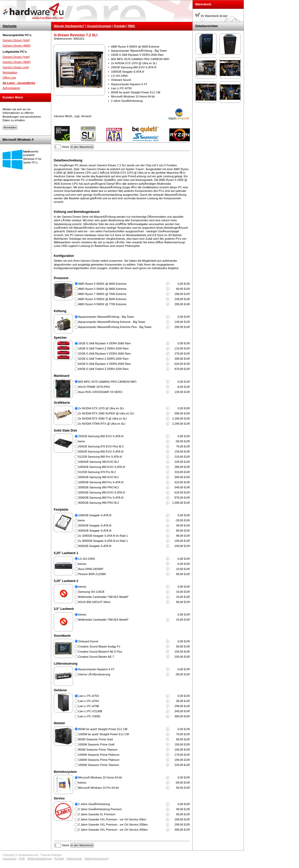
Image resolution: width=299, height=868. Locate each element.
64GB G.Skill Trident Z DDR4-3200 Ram (103, 369)
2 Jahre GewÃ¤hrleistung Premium (100, 809)
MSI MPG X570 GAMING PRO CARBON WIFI (107, 382)
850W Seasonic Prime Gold (95, 739)
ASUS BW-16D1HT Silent (94, 602)
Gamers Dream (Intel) (16, 40)
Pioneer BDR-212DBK (92, 574)
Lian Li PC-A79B (89, 706)
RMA (132, 26)
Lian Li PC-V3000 (89, 716)
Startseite (10, 26)
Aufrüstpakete (11, 88)
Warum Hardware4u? (69, 26)
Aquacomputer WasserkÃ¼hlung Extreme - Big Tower (112, 322)
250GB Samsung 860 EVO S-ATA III (101, 436)
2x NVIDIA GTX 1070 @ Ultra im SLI (101, 408)
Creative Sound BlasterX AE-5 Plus (100, 652)
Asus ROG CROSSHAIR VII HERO (100, 392)
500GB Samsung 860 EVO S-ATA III (101, 452)
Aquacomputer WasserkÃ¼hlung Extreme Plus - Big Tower (115, 327)
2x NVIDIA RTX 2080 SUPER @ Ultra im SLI (106, 413)
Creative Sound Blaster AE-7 (96, 657)
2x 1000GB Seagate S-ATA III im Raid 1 (103, 536)
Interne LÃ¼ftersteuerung (94, 674)
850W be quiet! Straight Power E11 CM (103, 729)
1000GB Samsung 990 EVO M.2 (99, 462)
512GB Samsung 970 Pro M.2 (97, 472)
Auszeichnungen (99, 26)
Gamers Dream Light (16, 67)
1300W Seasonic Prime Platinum (99, 760)
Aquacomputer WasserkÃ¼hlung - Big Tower (106, 317)
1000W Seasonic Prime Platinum (99, 755)
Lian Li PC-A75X (89, 696)
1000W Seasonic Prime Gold (96, 744)
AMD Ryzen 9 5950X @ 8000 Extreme (102, 299)
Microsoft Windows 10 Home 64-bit (100, 777)
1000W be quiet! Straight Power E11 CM (104, 734)
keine (81, 441)
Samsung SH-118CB (91, 592)
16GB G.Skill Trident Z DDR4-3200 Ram (103, 348)
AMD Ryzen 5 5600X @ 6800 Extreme (102, 289)
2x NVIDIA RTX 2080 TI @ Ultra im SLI (103, 419)
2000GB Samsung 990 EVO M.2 (99, 477)
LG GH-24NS (86, 559)
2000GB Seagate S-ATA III (95, 525)
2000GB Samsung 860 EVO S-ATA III (102, 492)
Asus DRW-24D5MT (91, 569)
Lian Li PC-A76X (89, 701)
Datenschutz (74, 859)
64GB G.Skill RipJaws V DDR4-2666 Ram (104, 364)
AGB (22, 859)
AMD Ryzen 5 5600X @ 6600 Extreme (102, 284)
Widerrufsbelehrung (40, 859)
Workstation (10, 72)
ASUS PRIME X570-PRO (94, 387)
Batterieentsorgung (96, 859)
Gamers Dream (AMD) (17, 46)
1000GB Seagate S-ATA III (95, 515)
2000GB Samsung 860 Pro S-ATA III (101, 498)
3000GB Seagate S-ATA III (95, 531)
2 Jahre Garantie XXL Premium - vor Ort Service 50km (112, 819)
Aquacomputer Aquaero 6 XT (96, 669)
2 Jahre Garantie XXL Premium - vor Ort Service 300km (113, 830)
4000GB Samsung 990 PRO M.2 (99, 503)
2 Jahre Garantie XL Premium (97, 814)
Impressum (9, 859)
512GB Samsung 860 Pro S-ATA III (100, 457)
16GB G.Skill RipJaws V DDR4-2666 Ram (104, 343)
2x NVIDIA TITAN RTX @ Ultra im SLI (102, 424)
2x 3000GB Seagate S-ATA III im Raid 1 (103, 541)
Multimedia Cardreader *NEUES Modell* (103, 597)
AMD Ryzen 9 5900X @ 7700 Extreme (102, 304)
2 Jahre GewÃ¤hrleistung (94, 804)
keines (82, 564)
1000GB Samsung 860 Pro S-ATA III (101, 482)
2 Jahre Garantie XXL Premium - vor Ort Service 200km (113, 825)
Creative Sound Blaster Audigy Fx (99, 646)
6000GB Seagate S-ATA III (95, 546)
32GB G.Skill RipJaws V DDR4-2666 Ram (104, 354)
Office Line (9, 78)
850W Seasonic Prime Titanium (98, 750)
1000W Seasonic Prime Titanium (99, 765)
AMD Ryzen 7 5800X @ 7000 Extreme (102, 294)
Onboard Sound (88, 641)
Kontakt (120, 26)
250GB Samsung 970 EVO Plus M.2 (101, 446)
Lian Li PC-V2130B (90, 711)
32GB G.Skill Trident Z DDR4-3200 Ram (103, 359)
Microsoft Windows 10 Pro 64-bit (98, 788)
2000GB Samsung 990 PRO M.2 (99, 487)
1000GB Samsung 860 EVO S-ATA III (102, 467)
